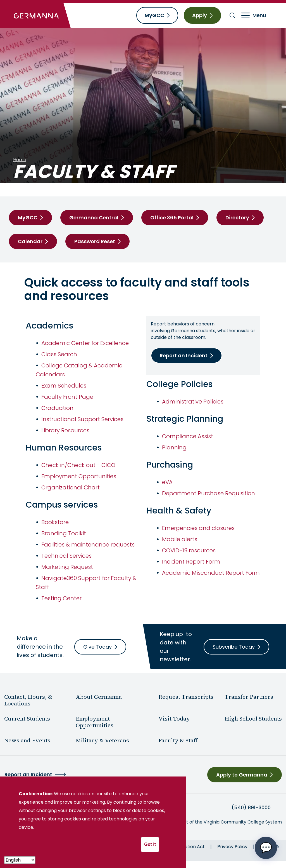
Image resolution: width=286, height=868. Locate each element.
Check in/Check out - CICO (78, 465)
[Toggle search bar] (233, 15)
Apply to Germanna (242, 775)
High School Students (253, 719)
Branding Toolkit (64, 533)
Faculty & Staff (178, 740)
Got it (150, 844)
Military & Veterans (102, 740)
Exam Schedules (64, 386)
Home (20, 160)
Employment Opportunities (79, 476)
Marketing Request (67, 567)
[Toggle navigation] (257, 15)
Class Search (59, 354)
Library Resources (65, 430)
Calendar (30, 241)
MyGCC (154, 15)
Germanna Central (94, 218)
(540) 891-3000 (251, 808)
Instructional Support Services (82, 419)
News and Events (27, 740)
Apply (200, 15)
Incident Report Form (191, 562)
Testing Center (61, 598)
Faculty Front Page (67, 397)
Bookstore (55, 522)
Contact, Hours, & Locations (28, 700)
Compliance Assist (188, 436)
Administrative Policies (193, 402)
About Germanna (99, 697)
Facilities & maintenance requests (88, 545)
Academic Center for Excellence (85, 343)
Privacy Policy (232, 847)
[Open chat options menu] (266, 848)
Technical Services (66, 556)
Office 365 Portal (172, 218)
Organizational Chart (71, 487)
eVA (167, 482)
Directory (237, 218)
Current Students (27, 719)
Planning (174, 447)
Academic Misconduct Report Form (211, 573)
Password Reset (95, 241)
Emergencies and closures (198, 528)
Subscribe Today (234, 647)
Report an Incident (184, 356)
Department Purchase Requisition (208, 493)
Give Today (97, 647)
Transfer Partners (249, 697)
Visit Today (174, 719)
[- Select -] (20, 860)
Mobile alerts (180, 539)
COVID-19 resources (189, 550)
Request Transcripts (186, 697)
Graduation (57, 408)
